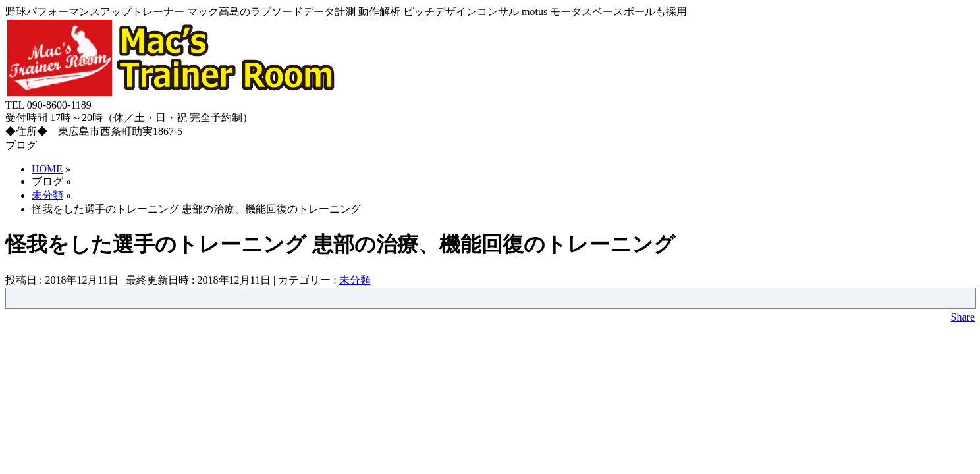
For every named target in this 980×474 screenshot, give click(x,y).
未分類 (355, 280)
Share (963, 317)
